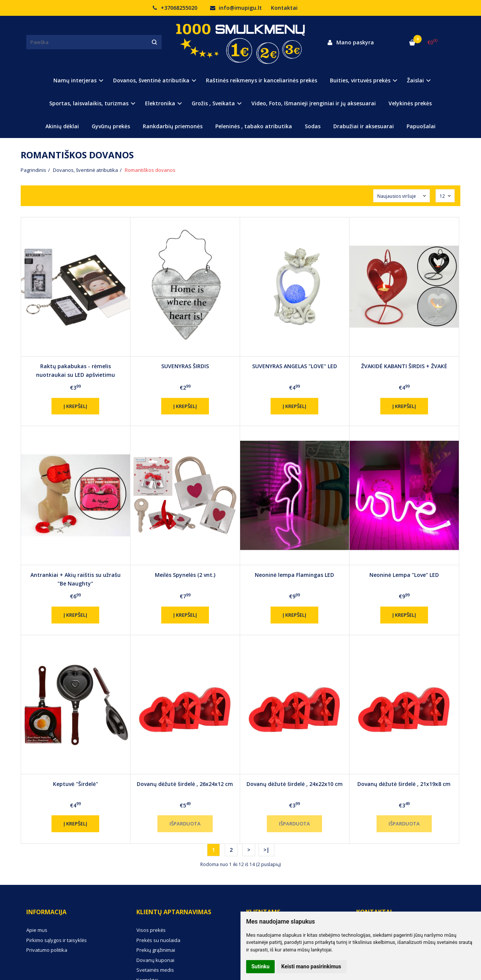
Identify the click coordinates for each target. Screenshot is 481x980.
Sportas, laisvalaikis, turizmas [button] (89, 103)
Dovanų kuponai (155, 960)
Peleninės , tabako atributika (254, 126)
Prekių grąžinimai (156, 950)
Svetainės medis (155, 970)
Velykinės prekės (410, 103)
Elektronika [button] (160, 103)
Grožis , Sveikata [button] (213, 103)
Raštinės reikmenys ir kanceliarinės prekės (262, 80)
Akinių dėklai (62, 126)
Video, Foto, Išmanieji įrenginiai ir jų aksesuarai (314, 103)
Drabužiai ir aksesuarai (364, 126)
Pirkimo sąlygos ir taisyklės (57, 940)
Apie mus (37, 930)
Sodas (313, 126)
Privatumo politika (47, 950)
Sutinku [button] (260, 966)
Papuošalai (421, 126)
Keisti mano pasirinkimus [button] (311, 966)
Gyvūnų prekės (111, 126)
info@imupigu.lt (236, 8)
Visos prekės (151, 930)
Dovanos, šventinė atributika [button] (151, 80)
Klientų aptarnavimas (174, 912)
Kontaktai (284, 8)
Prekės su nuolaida (158, 940)
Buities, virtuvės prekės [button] (360, 80)
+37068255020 (175, 8)
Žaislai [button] (415, 80)
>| (266, 850)
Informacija (46, 912)
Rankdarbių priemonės (173, 126)
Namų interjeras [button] (75, 80)
